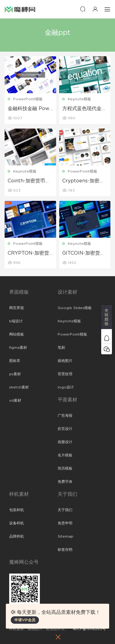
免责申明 (65, 523)
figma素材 (18, 348)
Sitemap (65, 536)
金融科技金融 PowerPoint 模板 (30, 109)
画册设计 (65, 442)
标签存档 (65, 550)
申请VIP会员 (25, 620)
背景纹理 (65, 374)
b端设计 (16, 321)
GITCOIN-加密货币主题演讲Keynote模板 (84, 253)
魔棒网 (20, 9)
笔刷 (61, 348)
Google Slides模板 (75, 308)
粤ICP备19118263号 (89, 629)
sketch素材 (19, 387)
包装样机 (17, 510)
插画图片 (65, 361)
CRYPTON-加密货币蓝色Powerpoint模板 (29, 253)
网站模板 (17, 334)
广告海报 (65, 415)
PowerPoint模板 (28, 99)
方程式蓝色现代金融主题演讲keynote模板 (85, 109)
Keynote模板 (79, 99)
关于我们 (65, 510)
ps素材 (15, 374)
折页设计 (65, 429)
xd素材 (15, 400)
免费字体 (65, 482)
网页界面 (17, 308)
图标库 (15, 361)
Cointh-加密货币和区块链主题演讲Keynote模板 (30, 181)
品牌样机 (17, 536)
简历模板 (65, 468)
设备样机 (17, 523)
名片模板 (65, 455)
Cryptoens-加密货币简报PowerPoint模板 (84, 181)
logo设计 (66, 387)
